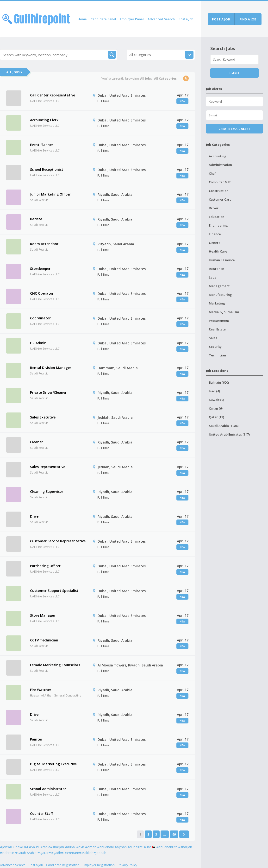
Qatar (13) (216, 417)
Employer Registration (99, 865)
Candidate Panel (103, 19)
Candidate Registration (63, 865)
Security (215, 347)
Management (219, 286)
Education (217, 217)
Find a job (248, 19)
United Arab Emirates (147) (229, 434)
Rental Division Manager (51, 368)
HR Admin (38, 343)
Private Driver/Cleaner (48, 392)
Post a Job (186, 19)
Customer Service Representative (58, 541)
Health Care (218, 251)
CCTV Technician (44, 640)
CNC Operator (42, 293)
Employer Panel (132, 19)
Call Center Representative (53, 95)
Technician (217, 355)
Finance (215, 234)
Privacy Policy (128, 865)
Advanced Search (161, 19)
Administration (220, 165)
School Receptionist (47, 169)
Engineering (218, 225)
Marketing (217, 303)
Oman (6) (216, 408)
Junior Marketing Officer (50, 194)
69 (174, 834)
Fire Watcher (41, 690)
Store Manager (43, 615)
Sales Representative (48, 467)
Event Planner (42, 145)
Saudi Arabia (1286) (224, 426)
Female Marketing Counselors (55, 665)
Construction (219, 191)
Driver (35, 516)
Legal (213, 277)
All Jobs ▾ (14, 72)
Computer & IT (220, 182)
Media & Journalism (224, 312)
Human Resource (222, 260)
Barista (36, 219)
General (215, 243)
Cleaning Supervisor (47, 491)
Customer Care (220, 199)
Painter (36, 739)
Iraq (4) (214, 391)
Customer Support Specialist (54, 591)
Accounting (218, 156)
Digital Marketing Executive (53, 764)
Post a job (221, 19)
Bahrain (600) (219, 382)
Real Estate (217, 329)
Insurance (216, 269)
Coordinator (40, 318)
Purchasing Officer (45, 566)
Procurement (219, 321)
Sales (213, 338)
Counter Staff (41, 814)
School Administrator (48, 789)
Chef (212, 173)
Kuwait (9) (216, 400)
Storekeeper (40, 269)
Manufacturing (220, 295)
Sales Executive (43, 417)
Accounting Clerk (44, 120)
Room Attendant (44, 244)
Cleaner (36, 442)
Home (82, 19)
